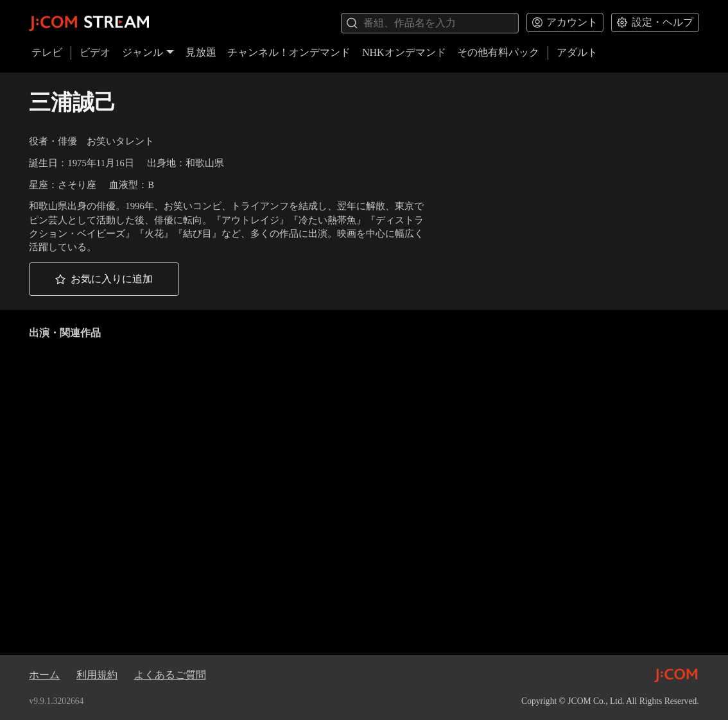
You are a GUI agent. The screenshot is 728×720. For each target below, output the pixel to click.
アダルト (577, 52)
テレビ (47, 52)
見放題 (201, 52)
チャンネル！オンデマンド (289, 52)
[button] (104, 279)
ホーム (44, 675)
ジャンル (148, 52)
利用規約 (97, 675)
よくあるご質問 (170, 675)
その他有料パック (498, 52)
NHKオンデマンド (404, 52)
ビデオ (95, 52)
